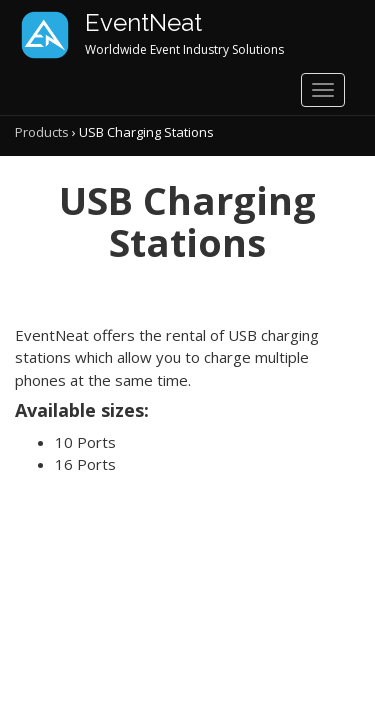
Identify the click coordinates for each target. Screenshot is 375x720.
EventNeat (143, 22)
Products (42, 132)
